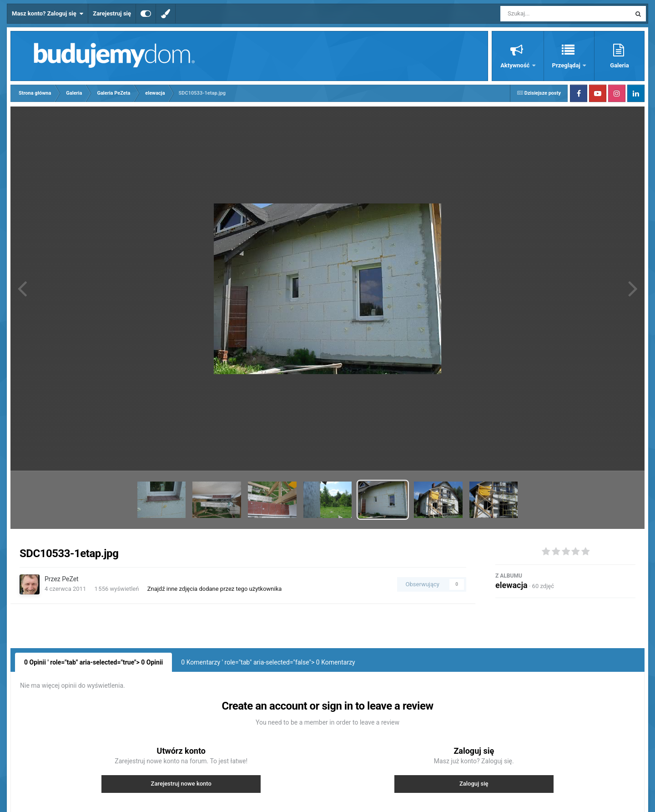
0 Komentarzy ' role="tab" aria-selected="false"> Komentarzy (268, 662)
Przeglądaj (567, 65)
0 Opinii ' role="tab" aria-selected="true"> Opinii (93, 662)
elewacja (511, 585)
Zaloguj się (474, 784)
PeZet (70, 579)
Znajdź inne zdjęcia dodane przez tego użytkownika (215, 589)
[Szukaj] (545, 14)
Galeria (619, 65)
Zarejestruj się (112, 13)
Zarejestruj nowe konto (181, 784)
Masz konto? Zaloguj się (48, 14)
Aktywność (516, 65)
